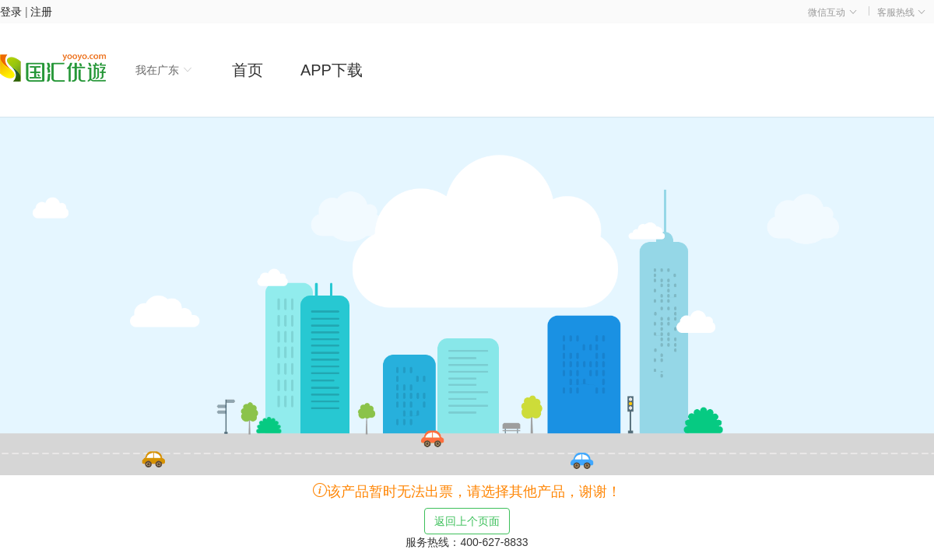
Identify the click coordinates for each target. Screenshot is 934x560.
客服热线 (902, 12)
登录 (11, 12)
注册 (41, 12)
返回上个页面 (467, 521)
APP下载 (332, 70)
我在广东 (164, 70)
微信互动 (832, 12)
